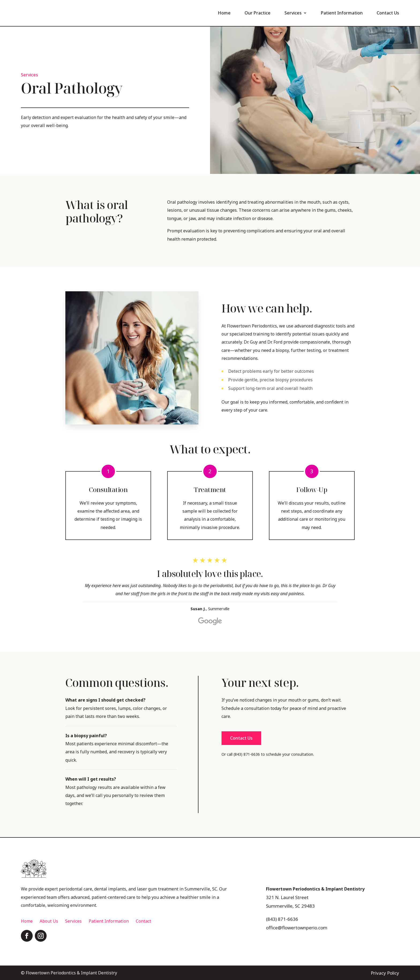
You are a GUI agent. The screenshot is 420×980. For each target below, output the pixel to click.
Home (224, 13)
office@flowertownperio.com (295, 926)
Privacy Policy (385, 972)
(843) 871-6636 (281, 918)
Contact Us (388, 13)
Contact (143, 921)
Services (293, 13)
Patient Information (342, 13)
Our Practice (258, 13)
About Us (49, 921)
